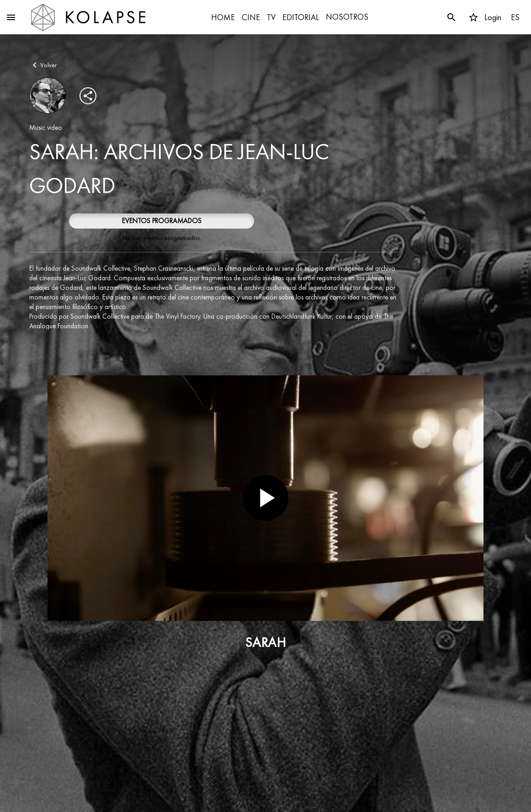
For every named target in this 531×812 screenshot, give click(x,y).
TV (271, 17)
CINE (251, 17)
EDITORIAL (301, 17)
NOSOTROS (347, 17)
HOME (223, 17)
